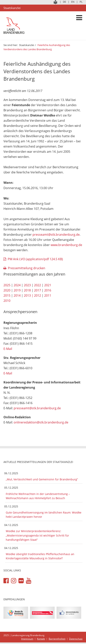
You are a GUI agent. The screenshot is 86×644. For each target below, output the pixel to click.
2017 (38, 290)
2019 (17, 290)
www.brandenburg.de (66, 245)
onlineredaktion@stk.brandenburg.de (41, 422)
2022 (38, 285)
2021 (48, 285)
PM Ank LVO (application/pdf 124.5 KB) (35, 259)
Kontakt (41, 639)
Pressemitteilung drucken (27, 268)
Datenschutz (76, 639)
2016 (48, 290)
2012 (38, 295)
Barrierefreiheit (57, 639)
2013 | (29, 295)
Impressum (27, 639)
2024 (17, 285)
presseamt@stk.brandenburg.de (56, 235)
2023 (27, 285)
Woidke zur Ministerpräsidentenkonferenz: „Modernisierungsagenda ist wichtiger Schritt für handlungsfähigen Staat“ (37, 535)
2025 (7, 285)
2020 (7, 290)
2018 (27, 290)
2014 (17, 295)
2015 (7, 295)
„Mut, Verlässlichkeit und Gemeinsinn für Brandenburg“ (42, 479)
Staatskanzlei (27, 45)
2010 (7, 301)
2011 (48, 295)
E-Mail (8, 349)
